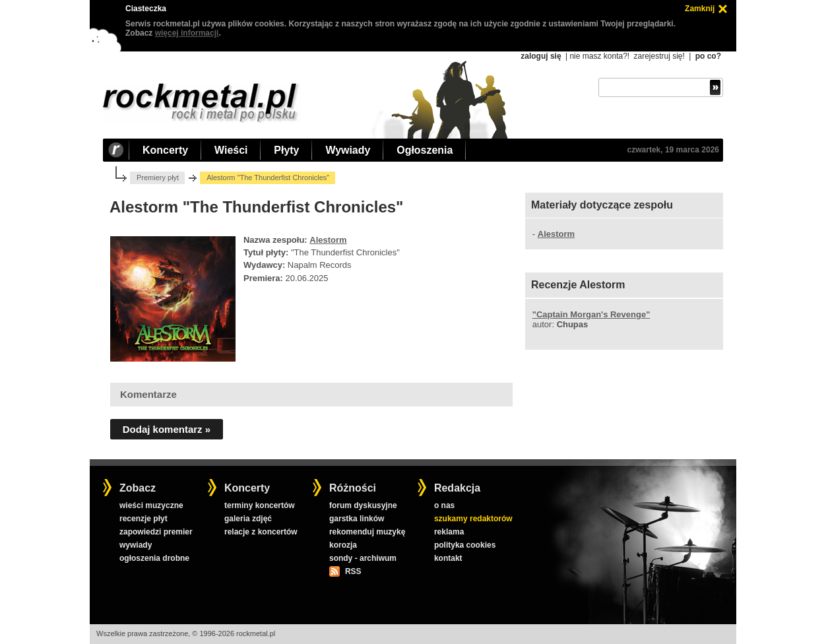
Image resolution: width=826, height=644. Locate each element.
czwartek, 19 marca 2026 (673, 150)
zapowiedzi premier (156, 532)
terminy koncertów (260, 505)
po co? (708, 56)
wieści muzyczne (151, 505)
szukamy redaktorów (473, 519)
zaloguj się (541, 56)
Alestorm (328, 240)
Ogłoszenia (425, 150)
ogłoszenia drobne (154, 558)
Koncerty (165, 150)
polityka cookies (465, 545)
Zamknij (700, 9)
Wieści (231, 150)
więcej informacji (187, 33)
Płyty (286, 150)
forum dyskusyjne (363, 505)
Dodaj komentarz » (167, 429)
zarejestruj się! (659, 56)
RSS (353, 571)
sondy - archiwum (363, 558)
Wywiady (348, 150)
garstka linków (357, 519)
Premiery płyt (158, 177)
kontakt (448, 558)
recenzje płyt (143, 519)
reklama (449, 532)
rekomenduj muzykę (367, 532)
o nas (444, 505)
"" (591, 314)
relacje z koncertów (261, 532)
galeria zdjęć (248, 519)
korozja (343, 545)
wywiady (136, 545)
